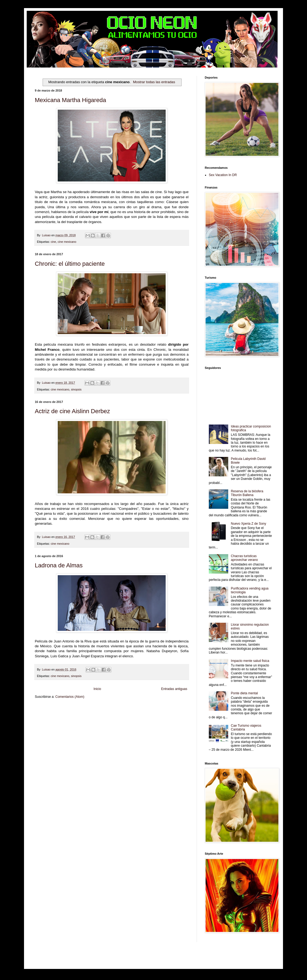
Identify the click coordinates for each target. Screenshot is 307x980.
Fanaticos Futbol (45, 719)
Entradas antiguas (174, 689)
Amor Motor (42, 723)
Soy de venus (78, 714)
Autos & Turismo (169, 714)
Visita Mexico (139, 719)
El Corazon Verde (158, 719)
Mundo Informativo (82, 719)
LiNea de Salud (82, 710)
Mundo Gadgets (149, 714)
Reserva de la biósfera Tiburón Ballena (247, 493)
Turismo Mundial (104, 719)
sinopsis (76, 389)
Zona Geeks (165, 710)
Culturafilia (176, 719)
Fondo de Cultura (147, 710)
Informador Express (103, 710)
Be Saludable (64, 710)
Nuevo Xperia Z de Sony (249, 524)
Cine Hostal (132, 714)
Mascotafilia (63, 719)
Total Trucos (117, 714)
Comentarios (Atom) (70, 697)
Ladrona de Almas (59, 565)
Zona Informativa (45, 710)
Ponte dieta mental (244, 693)
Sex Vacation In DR (223, 175)
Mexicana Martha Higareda (70, 100)
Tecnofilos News (59, 714)
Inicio (97, 689)
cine (53, 242)
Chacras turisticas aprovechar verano (244, 558)
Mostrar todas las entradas (154, 82)
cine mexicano (67, 242)
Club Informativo (126, 710)
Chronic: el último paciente (70, 264)
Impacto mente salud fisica (250, 661)
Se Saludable (122, 719)
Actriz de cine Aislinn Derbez (72, 411)
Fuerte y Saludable (98, 714)
